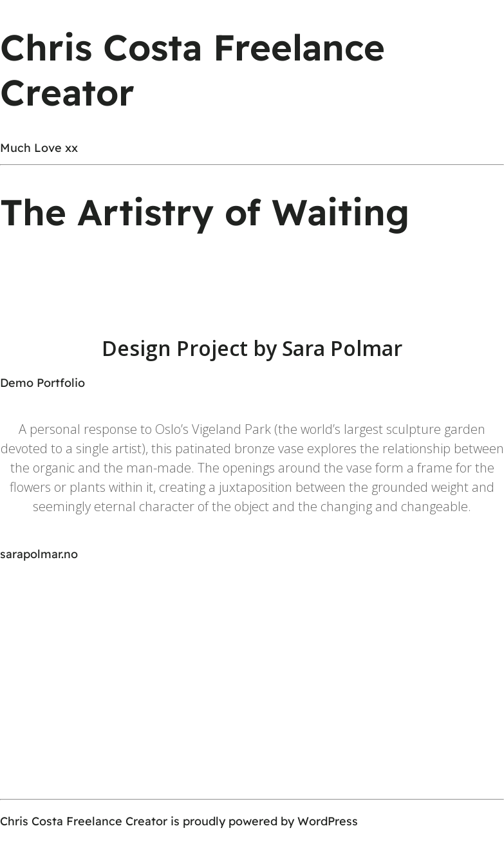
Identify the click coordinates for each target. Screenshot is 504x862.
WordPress (328, 821)
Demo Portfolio (42, 383)
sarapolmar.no (39, 554)
